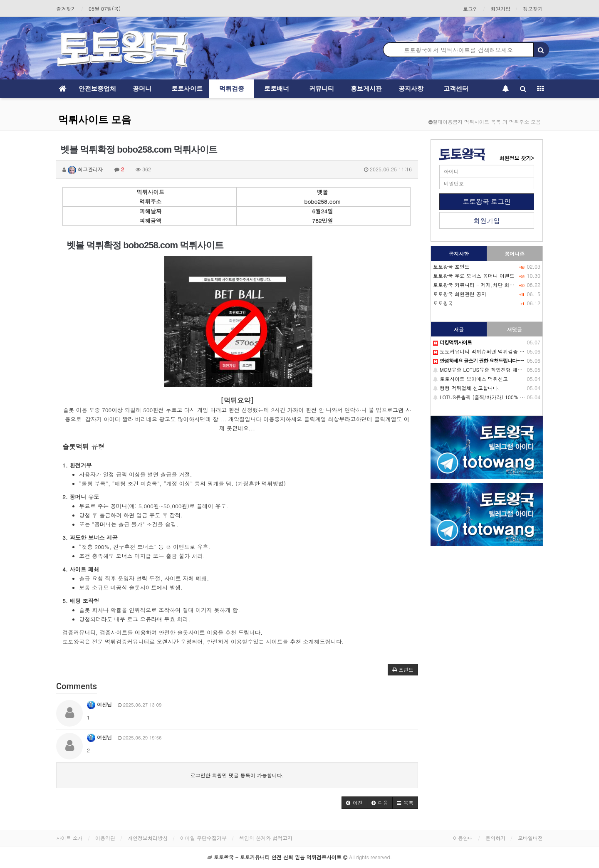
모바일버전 (530, 838)
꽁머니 (142, 88)
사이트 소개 (69, 838)
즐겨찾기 (66, 9)
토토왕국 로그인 (487, 202)
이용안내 (463, 838)
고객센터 (456, 88)
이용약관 (105, 838)
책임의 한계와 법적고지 (266, 838)
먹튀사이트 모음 (95, 120)
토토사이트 (187, 88)
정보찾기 (533, 9)
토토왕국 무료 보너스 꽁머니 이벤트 (474, 276)
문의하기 (495, 838)
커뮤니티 (322, 88)
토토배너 (277, 88)
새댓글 (515, 329)
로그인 (470, 9)
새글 (459, 329)
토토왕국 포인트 (451, 266)
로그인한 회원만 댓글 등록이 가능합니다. (237, 775)
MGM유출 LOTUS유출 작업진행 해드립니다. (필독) (494, 370)
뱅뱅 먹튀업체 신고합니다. (467, 388)
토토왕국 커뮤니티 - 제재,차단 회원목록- (480, 285)
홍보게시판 (366, 88)
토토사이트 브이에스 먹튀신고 (470, 379)
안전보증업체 (97, 88)
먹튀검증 (232, 88)
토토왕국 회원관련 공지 (460, 294)
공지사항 (411, 88)
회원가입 (500, 9)
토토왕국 (443, 303)
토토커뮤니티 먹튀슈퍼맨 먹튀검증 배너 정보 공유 (493, 351)
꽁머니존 (515, 253)
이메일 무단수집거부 (203, 838)
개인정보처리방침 (148, 838)
